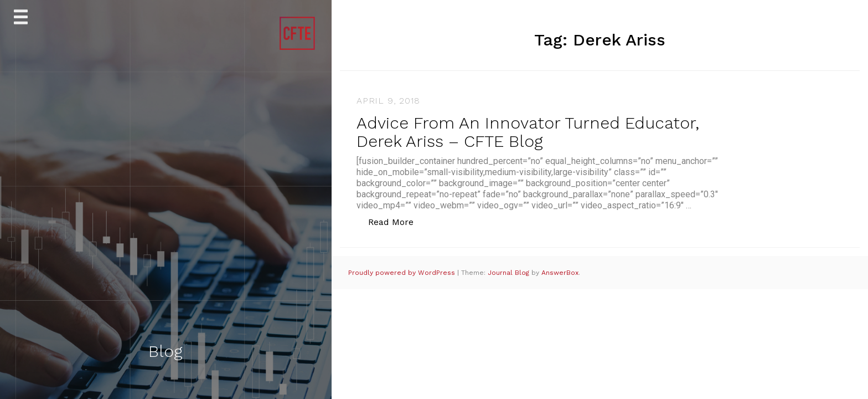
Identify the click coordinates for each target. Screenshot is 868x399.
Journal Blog (510, 273)
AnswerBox (560, 273)
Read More (397, 221)
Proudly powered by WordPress (403, 273)
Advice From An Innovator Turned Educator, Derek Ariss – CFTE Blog (528, 132)
